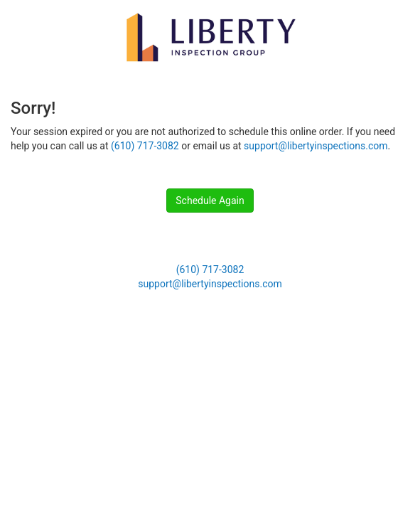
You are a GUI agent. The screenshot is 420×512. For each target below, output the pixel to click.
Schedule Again (210, 201)
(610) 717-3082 (145, 146)
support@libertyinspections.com (316, 146)
